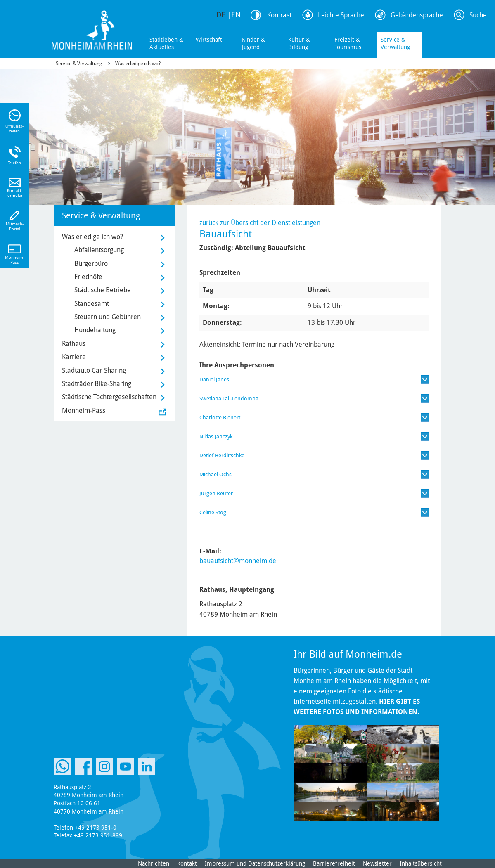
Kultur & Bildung (299, 43)
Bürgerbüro (91, 264)
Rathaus (74, 344)
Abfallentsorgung (99, 250)
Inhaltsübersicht (421, 863)
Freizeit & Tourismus (348, 43)
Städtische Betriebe (103, 290)
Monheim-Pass (84, 410)
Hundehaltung (95, 330)
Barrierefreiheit (334, 863)
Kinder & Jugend (253, 43)
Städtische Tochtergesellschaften (109, 397)
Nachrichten (154, 863)
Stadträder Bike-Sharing (97, 384)
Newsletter (377, 863)
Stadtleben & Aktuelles (166, 43)
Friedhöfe (88, 277)
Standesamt (92, 304)
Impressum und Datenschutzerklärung (255, 863)
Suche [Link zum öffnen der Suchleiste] (478, 15)
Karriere (74, 357)
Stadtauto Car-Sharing (94, 370)
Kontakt (187, 863)
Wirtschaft (209, 40)
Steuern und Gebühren (108, 317)
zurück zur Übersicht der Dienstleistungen (260, 223)
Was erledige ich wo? (138, 64)
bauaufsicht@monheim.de (238, 561)
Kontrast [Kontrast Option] (279, 15)
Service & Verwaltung (395, 43)
